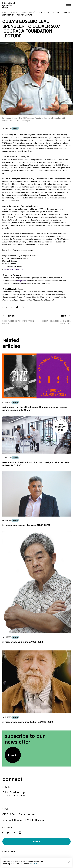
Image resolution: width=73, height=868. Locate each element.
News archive (27, 12)
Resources (14, 12)
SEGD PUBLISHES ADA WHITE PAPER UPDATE (18, 322)
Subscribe (13, 755)
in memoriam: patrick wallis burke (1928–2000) (28, 722)
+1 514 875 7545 (15, 795)
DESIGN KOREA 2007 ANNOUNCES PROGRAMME (56, 322)
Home (4, 12)
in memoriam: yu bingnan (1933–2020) (23, 642)
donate (36, 841)
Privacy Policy (9, 851)
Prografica (22, 281)
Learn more (35, 864)
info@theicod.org (15, 792)
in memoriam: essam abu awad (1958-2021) (26, 525)
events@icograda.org (14, 269)
